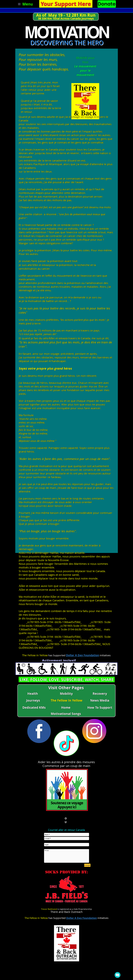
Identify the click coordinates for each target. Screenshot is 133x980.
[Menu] (24, 4)
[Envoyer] (87, 865)
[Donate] (107, 4)
